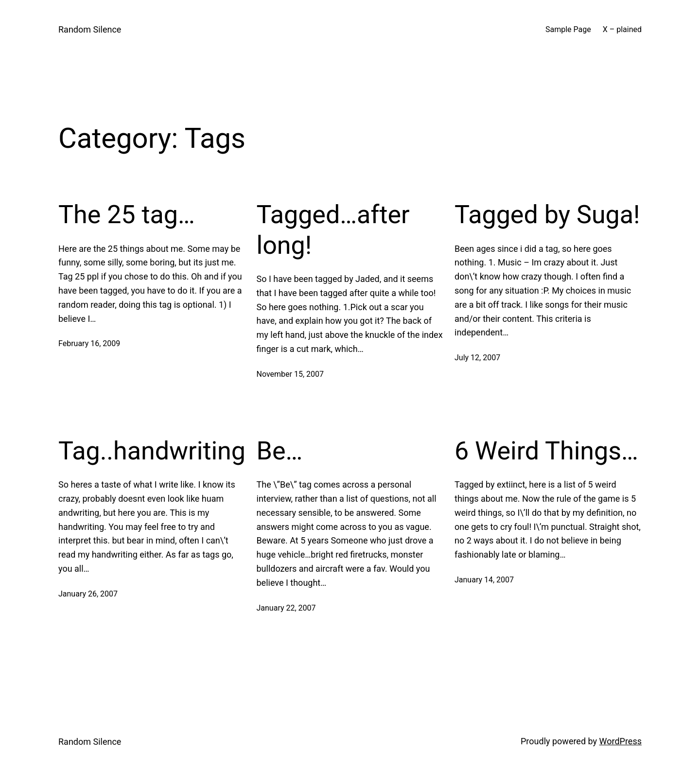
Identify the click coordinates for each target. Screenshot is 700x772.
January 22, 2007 (286, 608)
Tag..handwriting (152, 451)
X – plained (622, 29)
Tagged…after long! (333, 230)
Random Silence (90, 29)
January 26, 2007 (88, 594)
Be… (280, 451)
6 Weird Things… (546, 451)
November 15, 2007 (290, 374)
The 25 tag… (127, 215)
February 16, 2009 (89, 343)
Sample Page (568, 29)
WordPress (621, 741)
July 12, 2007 (477, 358)
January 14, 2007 (484, 580)
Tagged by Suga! (547, 215)
